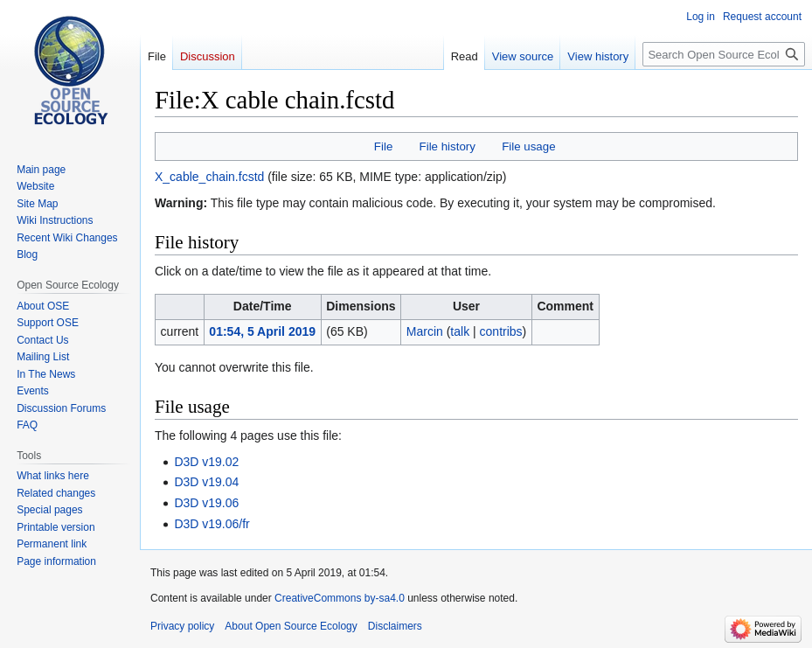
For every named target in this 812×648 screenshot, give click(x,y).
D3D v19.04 (206, 482)
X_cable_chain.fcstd (209, 177)
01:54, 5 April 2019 (262, 331)
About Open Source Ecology (291, 626)
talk (460, 331)
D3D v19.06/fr (212, 524)
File (383, 146)
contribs (501, 331)
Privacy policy (182, 626)
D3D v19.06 (206, 503)
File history (448, 146)
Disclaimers (395, 626)
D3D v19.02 (206, 462)
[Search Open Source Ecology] (724, 54)
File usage (528, 146)
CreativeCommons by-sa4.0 (340, 598)
